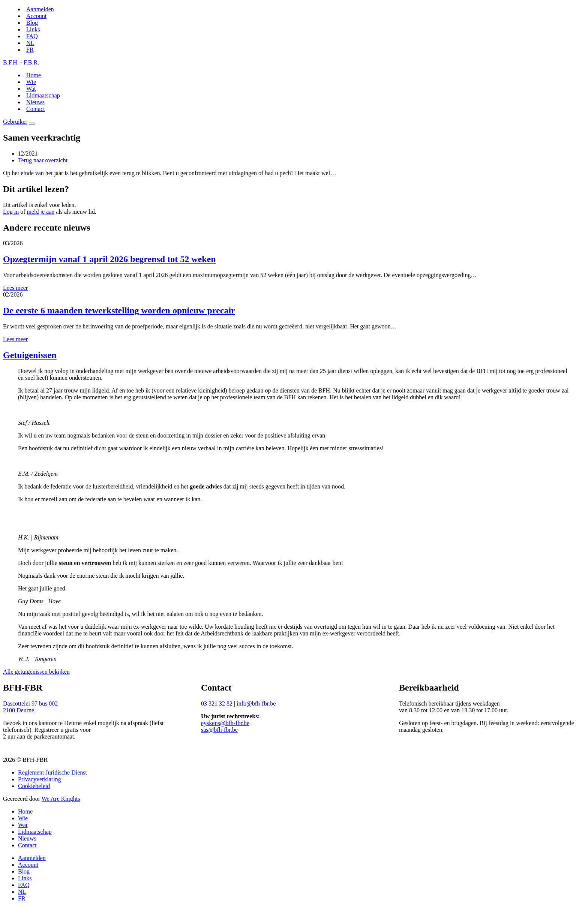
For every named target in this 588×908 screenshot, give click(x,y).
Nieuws (35, 102)
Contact (36, 109)
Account (36, 16)
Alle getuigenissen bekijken (36, 672)
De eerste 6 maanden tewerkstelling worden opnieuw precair (119, 310)
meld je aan (41, 212)
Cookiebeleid (34, 786)
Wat (31, 89)
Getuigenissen (30, 355)
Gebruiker (15, 122)
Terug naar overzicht (43, 160)
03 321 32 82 (217, 703)
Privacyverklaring (40, 779)
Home (34, 75)
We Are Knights (61, 799)
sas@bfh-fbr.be (219, 730)
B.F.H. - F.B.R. (21, 62)
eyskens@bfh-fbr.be (225, 723)
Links (33, 29)
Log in (11, 212)
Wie (31, 82)
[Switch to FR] (30, 50)
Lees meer (15, 288)
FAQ (32, 36)
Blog (32, 23)
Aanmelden (40, 9)
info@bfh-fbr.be (256, 703)
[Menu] (32, 124)
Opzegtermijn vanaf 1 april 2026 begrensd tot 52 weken (109, 259)
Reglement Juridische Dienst (52, 772)
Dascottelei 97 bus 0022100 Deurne (30, 707)
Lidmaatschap (43, 95)
